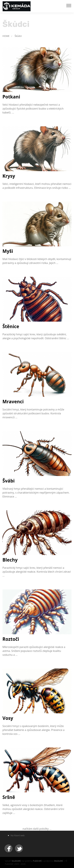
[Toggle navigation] (69, 5)
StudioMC (16, 861)
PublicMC (37, 861)
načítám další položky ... (37, 829)
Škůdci (18, 36)
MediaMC (59, 861)
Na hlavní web (18, 835)
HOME (6, 36)
